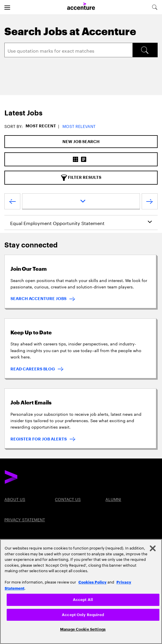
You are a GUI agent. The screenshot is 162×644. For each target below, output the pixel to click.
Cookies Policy (92, 582)
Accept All (83, 600)
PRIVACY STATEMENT (25, 519)
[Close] (153, 548)
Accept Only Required (83, 615)
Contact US (68, 499)
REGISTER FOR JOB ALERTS (39, 439)
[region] (81, 592)
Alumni (113, 499)
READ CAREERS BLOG (33, 369)
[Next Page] (150, 203)
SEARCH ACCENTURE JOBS (38, 299)
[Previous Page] (12, 203)
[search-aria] (154, 7)
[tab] (81, 113)
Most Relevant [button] (79, 126)
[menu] (7, 7)
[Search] (69, 50)
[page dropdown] (81, 201)
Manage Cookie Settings (83, 629)
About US (15, 499)
